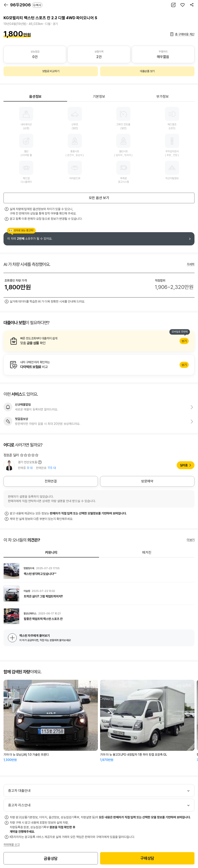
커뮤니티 (51, 553)
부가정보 (163, 97)
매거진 (147, 553)
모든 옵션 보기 (99, 198)
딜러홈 (184, 465)
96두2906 (26, 5)
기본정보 (99, 97)
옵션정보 (35, 97)
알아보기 (99, 341)
